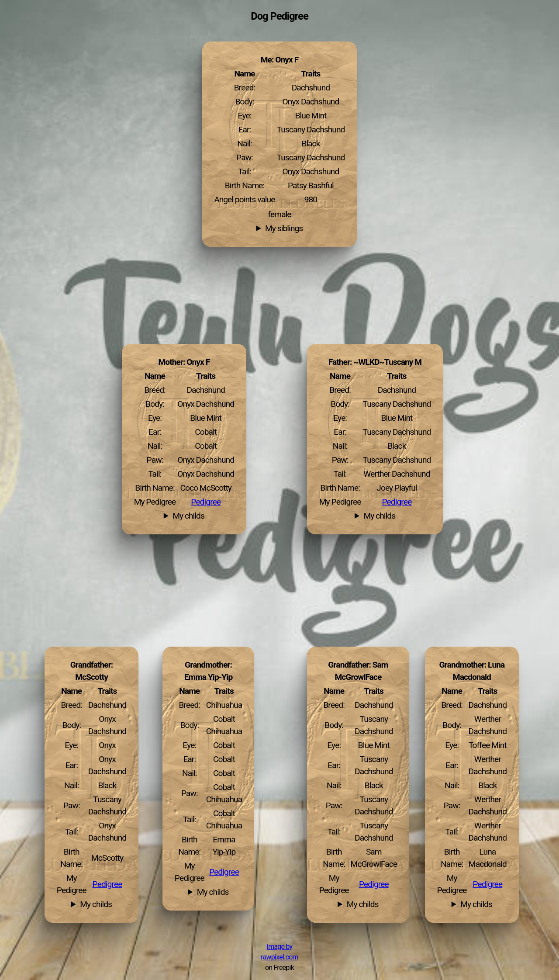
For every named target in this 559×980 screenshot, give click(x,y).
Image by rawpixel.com (279, 952)
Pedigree (397, 502)
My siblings (284, 229)
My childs (379, 516)
